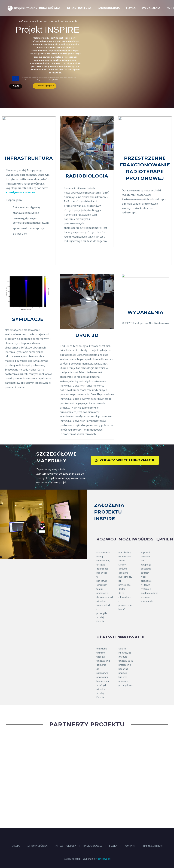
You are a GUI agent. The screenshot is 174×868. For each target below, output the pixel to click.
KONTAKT (130, 846)
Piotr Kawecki (103, 859)
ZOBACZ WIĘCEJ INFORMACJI (125, 460)
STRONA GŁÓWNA (48, 8)
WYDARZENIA (151, 8)
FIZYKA (131, 8)
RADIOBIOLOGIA (109, 8)
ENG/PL (16, 86)
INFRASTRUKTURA (79, 8)
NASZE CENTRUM (153, 846)
